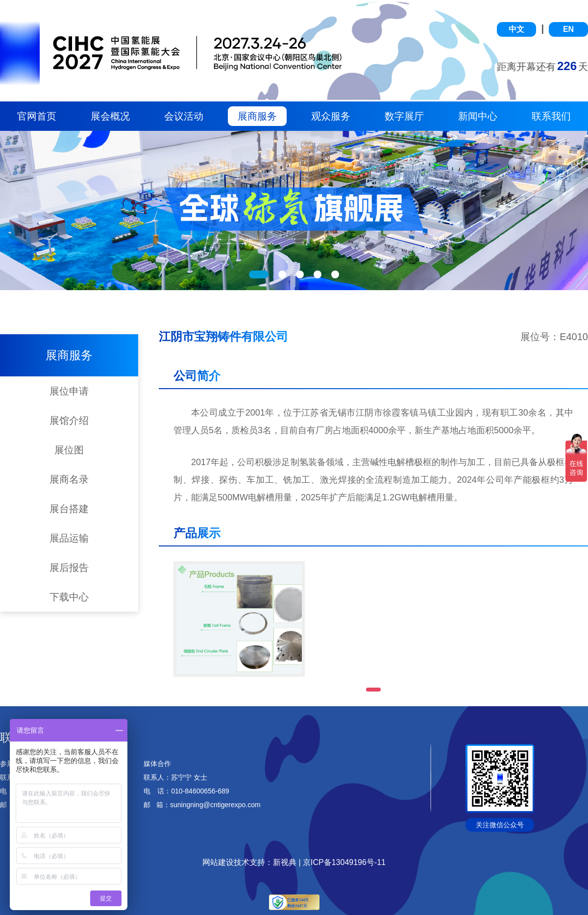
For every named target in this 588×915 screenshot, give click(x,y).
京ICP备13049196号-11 (344, 862)
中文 (516, 29)
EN (568, 29)
